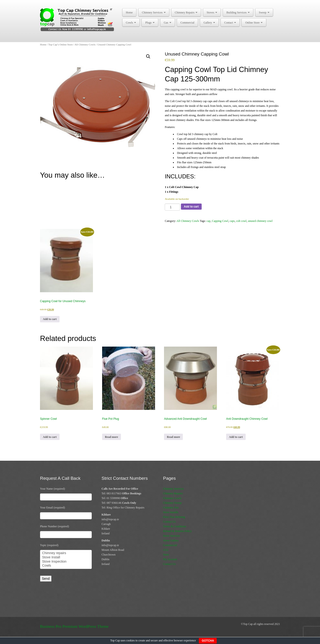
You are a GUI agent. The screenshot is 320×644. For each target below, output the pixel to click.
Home (129, 12)
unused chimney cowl (260, 221)
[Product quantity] (172, 207)
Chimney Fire (171, 508)
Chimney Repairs (186, 12)
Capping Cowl (220, 221)
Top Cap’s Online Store (60, 44)
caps (232, 221)
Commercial (187, 23)
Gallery (209, 23)
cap (209, 221)
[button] (148, 56)
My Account (170, 559)
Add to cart (191, 207)
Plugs (150, 23)
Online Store (254, 23)
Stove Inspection (66, 562)
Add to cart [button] (50, 319)
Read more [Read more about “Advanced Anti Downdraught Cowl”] (173, 437)
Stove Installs (171, 512)
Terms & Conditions (175, 526)
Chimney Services (154, 12)
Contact (230, 23)
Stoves (212, 12)
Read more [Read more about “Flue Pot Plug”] (112, 437)
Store (166, 555)
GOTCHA (208, 641)
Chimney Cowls (172, 498)
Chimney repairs (66, 553)
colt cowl (241, 221)
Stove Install (66, 557)
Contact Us (169, 522)
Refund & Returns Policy (177, 531)
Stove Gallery (171, 540)
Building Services (238, 12)
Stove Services (171, 536)
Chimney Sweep (172, 503)
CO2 (166, 550)
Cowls (131, 23)
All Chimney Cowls (85, 44)
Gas (168, 23)
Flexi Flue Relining (174, 517)
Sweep (264, 12)
